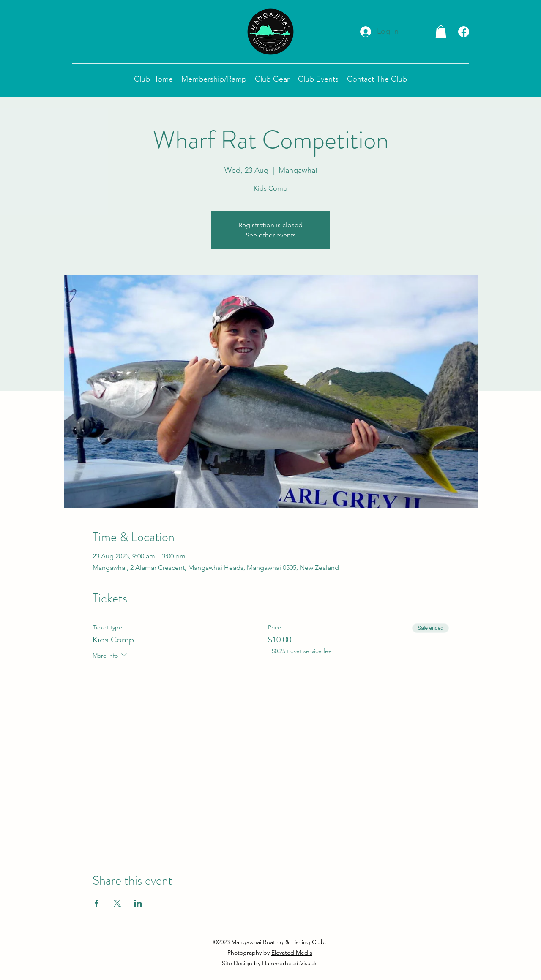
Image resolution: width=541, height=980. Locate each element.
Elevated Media (292, 953)
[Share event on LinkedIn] (138, 903)
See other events (271, 235)
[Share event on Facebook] (97, 903)
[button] (441, 32)
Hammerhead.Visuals (290, 963)
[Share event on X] (117, 903)
